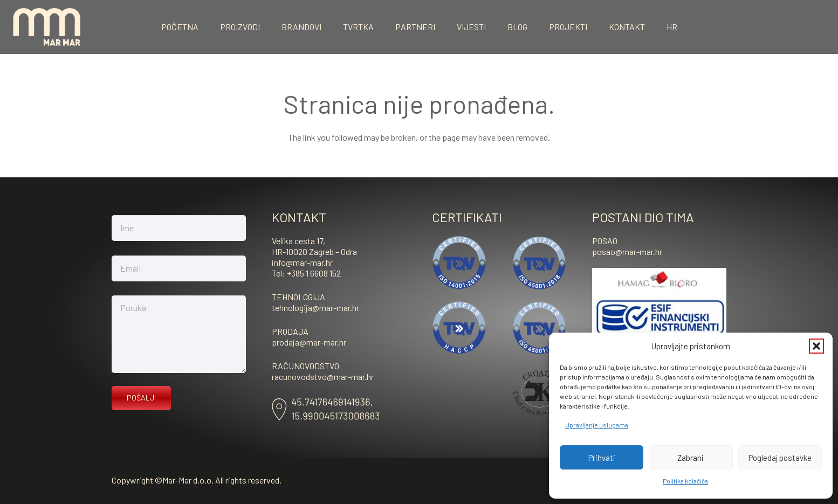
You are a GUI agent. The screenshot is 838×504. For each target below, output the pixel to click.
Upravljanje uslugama (597, 425)
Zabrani (691, 458)
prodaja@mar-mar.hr (309, 342)
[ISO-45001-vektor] (540, 263)
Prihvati (602, 458)
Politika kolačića (685, 481)
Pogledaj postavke (780, 458)
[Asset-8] (325, 409)
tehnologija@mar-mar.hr (315, 308)
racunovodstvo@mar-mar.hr (323, 377)
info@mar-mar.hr (302, 262)
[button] (816, 346)
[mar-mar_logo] (47, 27)
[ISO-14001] (459, 263)
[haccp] (459, 328)
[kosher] (540, 393)
